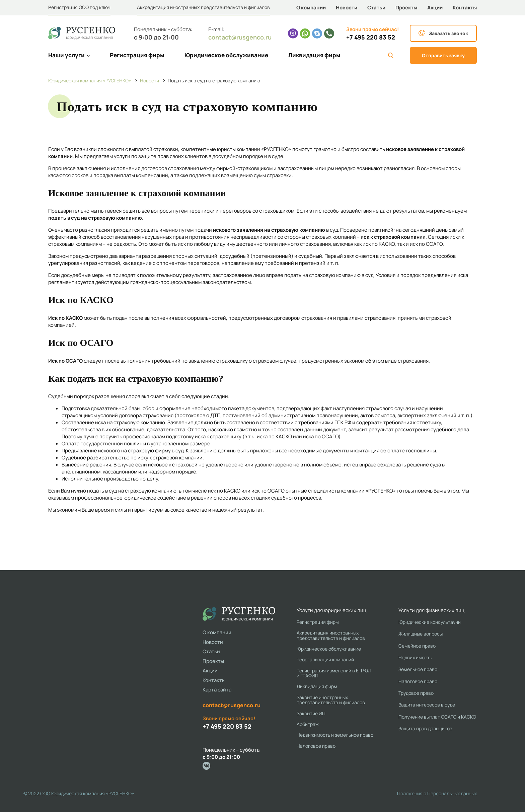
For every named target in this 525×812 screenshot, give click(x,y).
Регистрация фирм (137, 55)
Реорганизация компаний (325, 659)
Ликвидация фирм (314, 55)
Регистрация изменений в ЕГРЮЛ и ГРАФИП (334, 673)
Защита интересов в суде (427, 705)
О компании (311, 8)
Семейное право (417, 646)
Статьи (376, 8)
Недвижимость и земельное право (335, 735)
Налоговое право (316, 746)
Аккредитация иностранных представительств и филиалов (203, 7)
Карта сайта (217, 690)
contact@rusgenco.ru (240, 37)
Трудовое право (416, 693)
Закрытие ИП (311, 713)
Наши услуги (69, 55)
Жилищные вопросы (421, 634)
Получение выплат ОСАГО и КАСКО (437, 717)
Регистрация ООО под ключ (79, 7)
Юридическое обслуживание (226, 55)
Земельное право (418, 669)
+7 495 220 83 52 (371, 37)
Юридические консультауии (430, 622)
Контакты (465, 8)
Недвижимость (415, 657)
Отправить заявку (443, 55)
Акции (435, 8)
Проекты (406, 8)
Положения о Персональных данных (437, 793)
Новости (347, 8)
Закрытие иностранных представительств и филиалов (331, 700)
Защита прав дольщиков (425, 728)
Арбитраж (308, 724)
